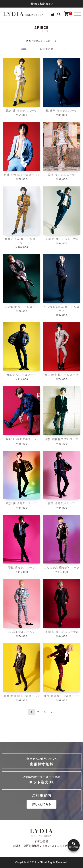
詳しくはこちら (42, 804)
